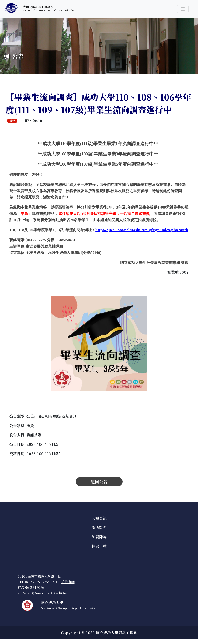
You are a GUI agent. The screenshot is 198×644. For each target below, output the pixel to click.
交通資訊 (99, 518)
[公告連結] (142, 230)
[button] (183, 9)
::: (1, 20)
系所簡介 (99, 527)
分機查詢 (68, 582)
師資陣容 (99, 537)
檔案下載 (99, 546)
